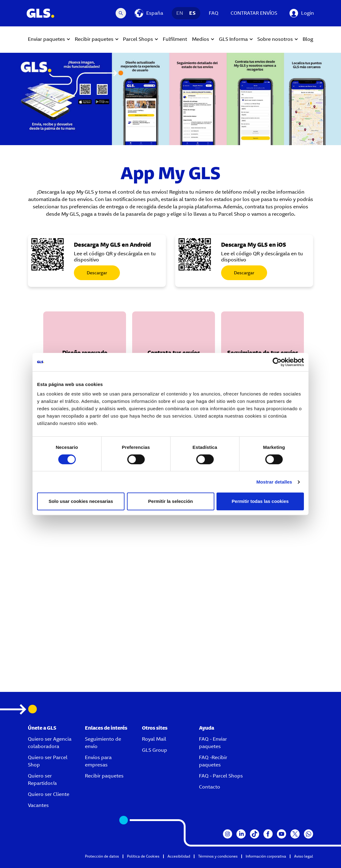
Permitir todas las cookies (260, 501)
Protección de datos (102, 856)
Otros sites (155, 728)
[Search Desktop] (121, 13)
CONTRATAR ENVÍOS (254, 13)
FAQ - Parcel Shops (221, 776)
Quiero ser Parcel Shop (48, 761)
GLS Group (155, 750)
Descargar (97, 273)
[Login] (302, 13)
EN (180, 13)
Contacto (210, 787)
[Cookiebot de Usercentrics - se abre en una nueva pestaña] (277, 362)
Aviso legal (304, 856)
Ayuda (207, 728)
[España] (149, 13)
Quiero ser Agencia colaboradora (50, 743)
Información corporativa (266, 856)
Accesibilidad (179, 856)
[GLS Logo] (40, 13)
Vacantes (38, 805)
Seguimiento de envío (103, 743)
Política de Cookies (143, 856)
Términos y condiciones (218, 856)
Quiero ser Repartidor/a (42, 779)
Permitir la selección (170, 501)
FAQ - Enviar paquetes (213, 743)
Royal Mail (154, 739)
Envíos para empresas (98, 761)
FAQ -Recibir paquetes (213, 761)
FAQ (214, 13)
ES (192, 13)
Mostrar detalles (274, 482)
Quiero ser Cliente (49, 794)
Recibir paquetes (104, 776)
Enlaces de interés (106, 728)
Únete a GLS (42, 728)
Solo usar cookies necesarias (81, 501)
